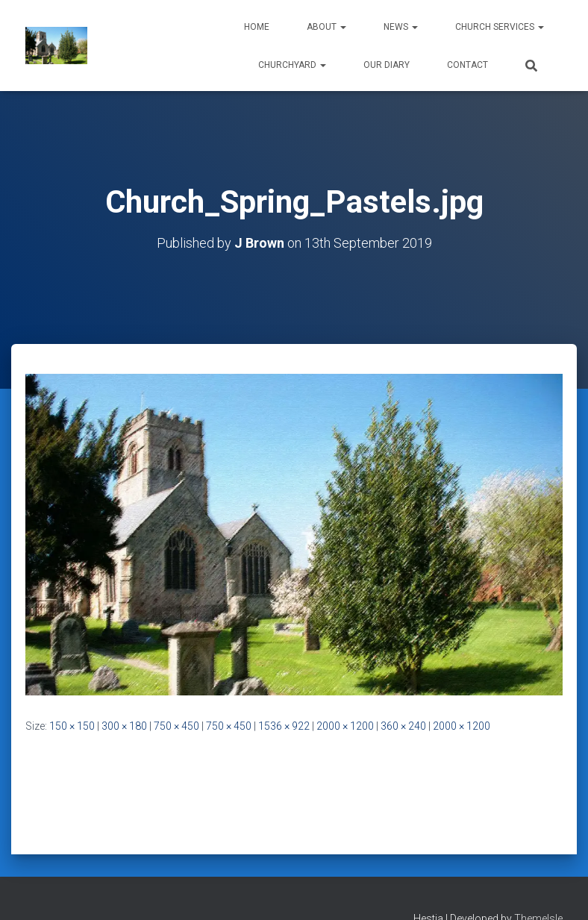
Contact (467, 65)
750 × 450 (176, 726)
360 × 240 (403, 726)
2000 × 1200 (345, 726)
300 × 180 (124, 726)
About (326, 27)
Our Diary (387, 65)
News (401, 27)
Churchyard (292, 65)
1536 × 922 (284, 726)
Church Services (500, 27)
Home (257, 27)
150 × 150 (72, 726)
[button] (343, 27)
